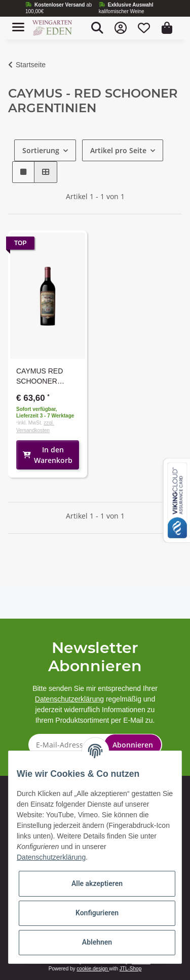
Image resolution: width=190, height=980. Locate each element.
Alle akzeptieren (97, 883)
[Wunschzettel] (144, 28)
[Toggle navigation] (18, 23)
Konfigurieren (97, 913)
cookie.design (93, 969)
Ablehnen (97, 942)
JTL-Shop (130, 969)
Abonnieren (133, 745)
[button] (97, 28)
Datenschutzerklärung (69, 699)
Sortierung (41, 150)
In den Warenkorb (48, 455)
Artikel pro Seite (118, 150)
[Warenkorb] (167, 28)
